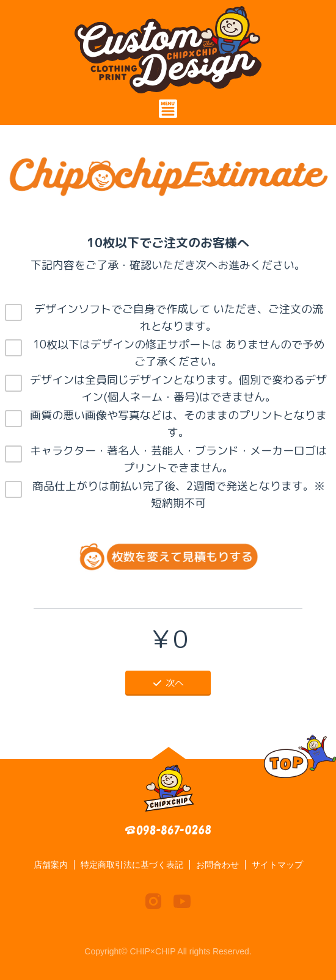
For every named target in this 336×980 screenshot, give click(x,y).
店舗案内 (51, 865)
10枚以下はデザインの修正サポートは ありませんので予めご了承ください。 (179, 353)
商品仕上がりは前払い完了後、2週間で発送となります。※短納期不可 (179, 495)
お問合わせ (217, 865)
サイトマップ (277, 865)
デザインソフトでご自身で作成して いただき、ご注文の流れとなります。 (179, 318)
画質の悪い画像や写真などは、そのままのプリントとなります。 (178, 424)
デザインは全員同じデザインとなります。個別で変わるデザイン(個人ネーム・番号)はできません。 (178, 388)
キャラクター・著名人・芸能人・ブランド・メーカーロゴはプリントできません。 (178, 459)
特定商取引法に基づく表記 (132, 865)
